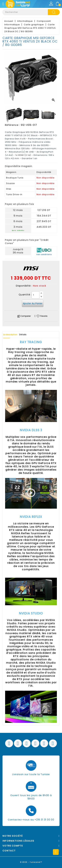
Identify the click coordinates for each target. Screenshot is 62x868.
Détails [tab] (23, 335)
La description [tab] (10, 335)
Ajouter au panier (33, 303)
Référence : (12, 125)
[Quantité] (36, 295)
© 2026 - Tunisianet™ (31, 862)
